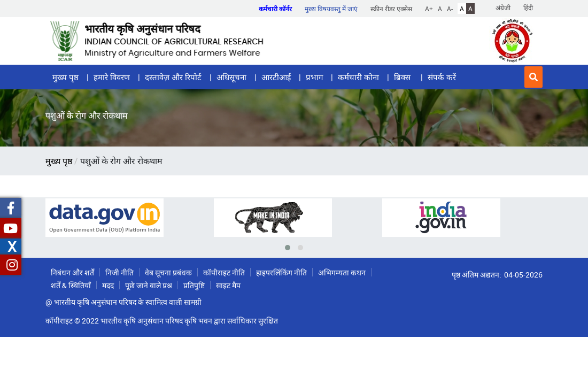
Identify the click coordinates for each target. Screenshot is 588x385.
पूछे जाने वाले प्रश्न (149, 285)
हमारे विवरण (112, 77)
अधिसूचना (231, 77)
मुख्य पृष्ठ (65, 77)
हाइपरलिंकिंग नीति (281, 272)
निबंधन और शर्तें (72, 272)
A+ (429, 9)
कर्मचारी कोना (358, 77)
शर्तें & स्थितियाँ (71, 285)
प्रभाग (314, 77)
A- (450, 9)
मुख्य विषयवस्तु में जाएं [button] (331, 9)
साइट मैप (228, 285)
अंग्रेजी (503, 7)
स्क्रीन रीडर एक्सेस (391, 9)
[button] (533, 77)
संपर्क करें (442, 77)
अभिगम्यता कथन (342, 272)
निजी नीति (119, 272)
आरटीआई (276, 77)
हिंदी (528, 7)
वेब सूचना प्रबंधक (168, 272)
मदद (108, 285)
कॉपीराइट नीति (224, 272)
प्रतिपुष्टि (194, 285)
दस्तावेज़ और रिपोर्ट (173, 77)
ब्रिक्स (403, 77)
